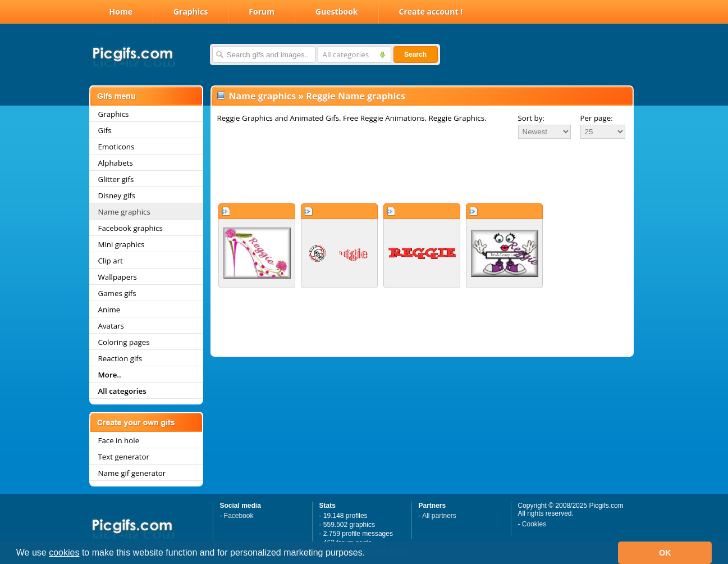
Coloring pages (124, 342)
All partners (439, 516)
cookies (64, 552)
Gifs (105, 130)
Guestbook (337, 12)
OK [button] (665, 553)
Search (415, 54)
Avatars (111, 326)
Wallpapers (118, 277)
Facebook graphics (131, 228)
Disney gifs (117, 195)
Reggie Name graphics (355, 96)
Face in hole (119, 440)
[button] (369, 554)
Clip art (111, 261)
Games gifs (117, 293)
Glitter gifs (116, 179)
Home (121, 12)
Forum (262, 12)
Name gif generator (132, 473)
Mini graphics (122, 244)
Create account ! (431, 12)
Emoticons (116, 147)
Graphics (191, 12)
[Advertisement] (422, 171)
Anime (109, 310)
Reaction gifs (120, 358)
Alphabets (116, 163)
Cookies (534, 524)
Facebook (239, 516)
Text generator (124, 457)
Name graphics (124, 212)
